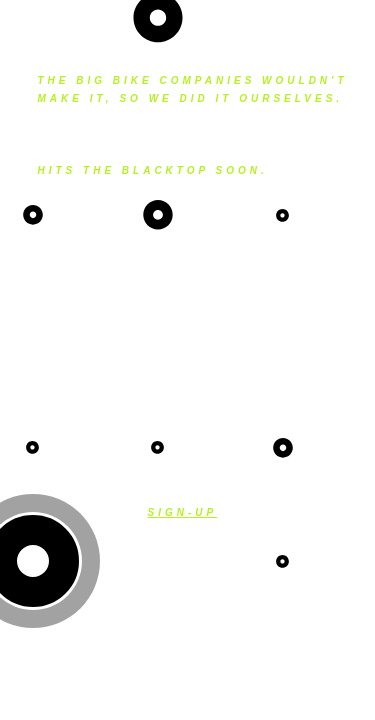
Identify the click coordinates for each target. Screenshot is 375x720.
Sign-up (183, 512)
